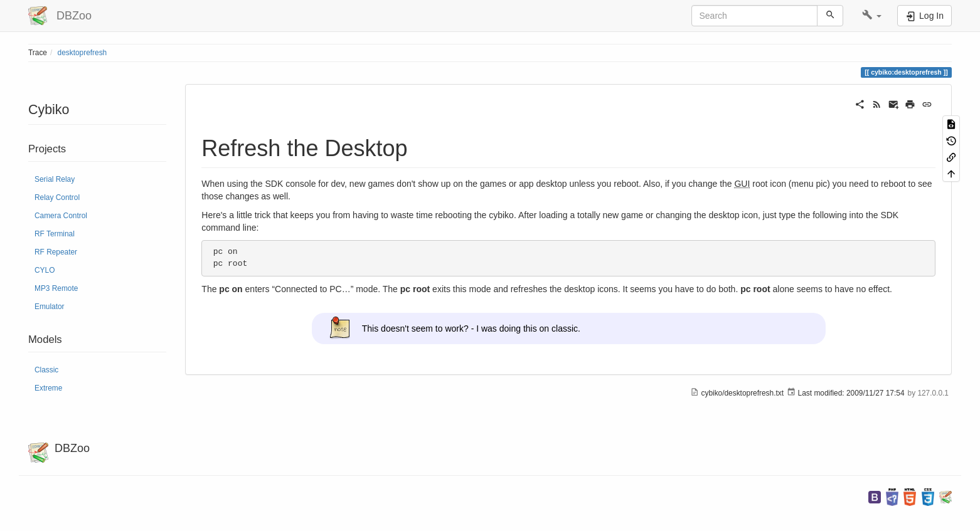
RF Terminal (55, 234)
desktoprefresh (83, 53)
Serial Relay (55, 179)
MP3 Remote (56, 288)
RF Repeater (56, 252)
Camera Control (61, 216)
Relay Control (57, 197)
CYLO (45, 270)
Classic (46, 370)
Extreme (48, 388)
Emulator (50, 307)
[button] (872, 16)
